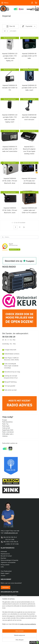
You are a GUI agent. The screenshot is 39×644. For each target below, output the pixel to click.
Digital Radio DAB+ (8, 430)
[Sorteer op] (29, 26)
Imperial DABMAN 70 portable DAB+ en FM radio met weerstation (10, 149)
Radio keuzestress (8, 422)
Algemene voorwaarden (8, 562)
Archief (3, 576)
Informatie (4, 552)
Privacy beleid (5, 565)
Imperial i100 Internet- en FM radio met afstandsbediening (29, 181)
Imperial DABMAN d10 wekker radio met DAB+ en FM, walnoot (29, 210)
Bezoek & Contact (6, 556)
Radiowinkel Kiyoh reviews (9, 596)
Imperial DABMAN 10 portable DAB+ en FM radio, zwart (29, 88)
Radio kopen (6, 426)
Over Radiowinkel (6, 571)
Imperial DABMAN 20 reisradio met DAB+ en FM (10, 88)
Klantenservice (5, 554)
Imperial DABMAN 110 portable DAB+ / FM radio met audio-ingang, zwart (10, 118)
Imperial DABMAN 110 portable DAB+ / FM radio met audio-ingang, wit (10, 57)
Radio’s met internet (8, 432)
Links (2, 567)
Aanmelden (6, 587)
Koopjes (5, 420)
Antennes (5, 436)
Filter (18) (11, 26)
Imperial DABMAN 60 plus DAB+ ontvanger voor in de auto (29, 117)
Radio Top (5, 424)
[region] (19, 614)
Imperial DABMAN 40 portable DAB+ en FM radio (29, 56)
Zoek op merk (6, 428)
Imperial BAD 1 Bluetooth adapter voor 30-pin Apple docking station (29, 150)
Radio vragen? (5, 573)
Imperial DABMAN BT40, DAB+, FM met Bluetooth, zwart (10, 210)
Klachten (3, 558)
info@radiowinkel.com (11, 533)
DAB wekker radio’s (8, 434)
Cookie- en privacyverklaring (28, 624)
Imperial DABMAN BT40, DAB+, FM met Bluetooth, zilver (10, 181)
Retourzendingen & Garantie (9, 560)
